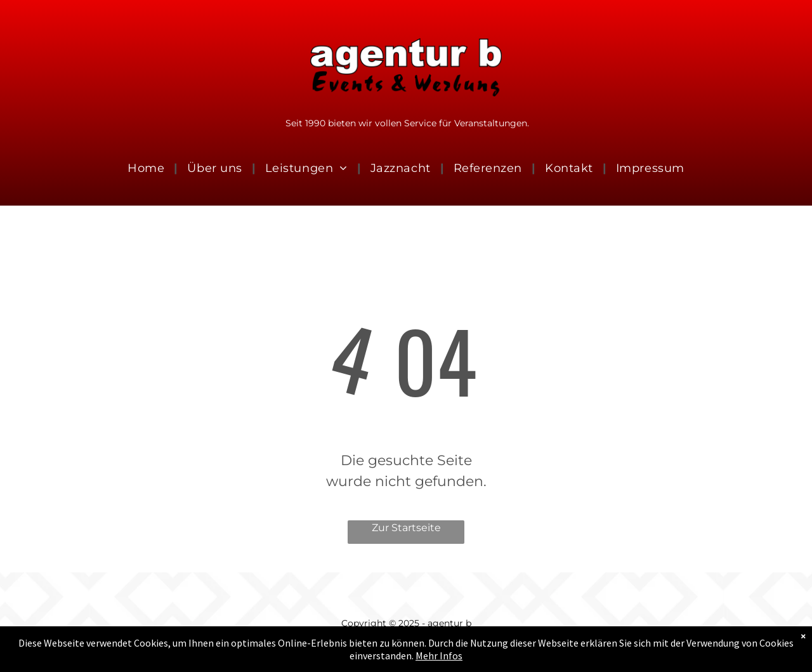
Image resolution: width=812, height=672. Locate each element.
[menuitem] (148, 169)
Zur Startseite (406, 528)
